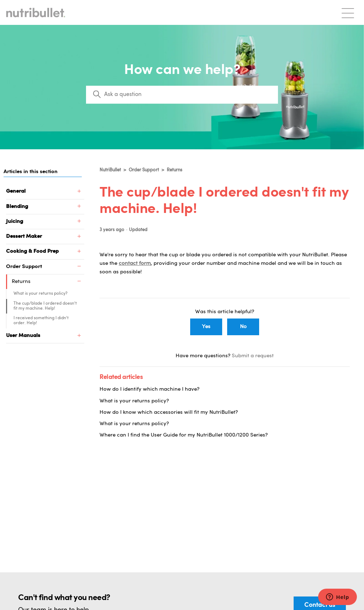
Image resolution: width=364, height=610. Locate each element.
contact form (135, 264)
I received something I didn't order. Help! (41, 321)
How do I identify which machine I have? (149, 389)
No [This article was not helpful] (243, 327)
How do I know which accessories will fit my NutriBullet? (169, 413)
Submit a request (253, 356)
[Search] (182, 95)
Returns (175, 170)
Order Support (144, 170)
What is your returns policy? (41, 294)
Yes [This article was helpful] (206, 327)
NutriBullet (110, 170)
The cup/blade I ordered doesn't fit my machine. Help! (45, 306)
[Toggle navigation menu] (348, 13)
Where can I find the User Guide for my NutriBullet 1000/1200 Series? (184, 435)
